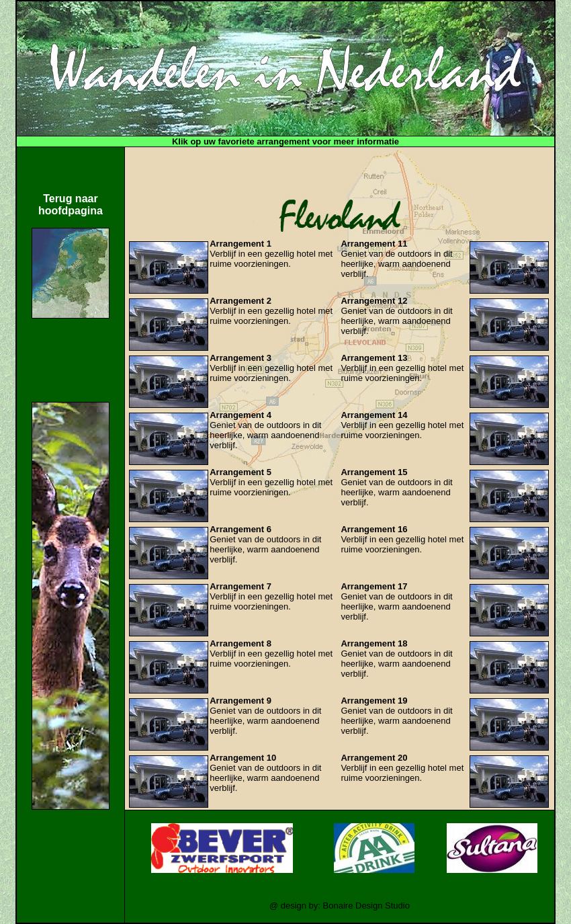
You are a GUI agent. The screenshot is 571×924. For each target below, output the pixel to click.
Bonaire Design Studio (366, 906)
